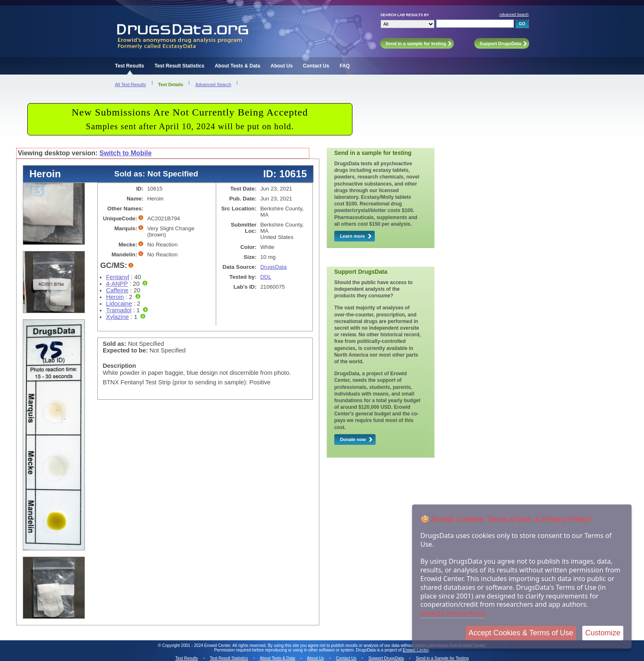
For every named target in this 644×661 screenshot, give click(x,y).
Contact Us (316, 66)
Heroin (115, 297)
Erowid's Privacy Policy (453, 613)
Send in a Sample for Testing (442, 658)
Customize (603, 633)
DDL (266, 277)
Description (119, 366)
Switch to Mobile (125, 153)
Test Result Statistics (179, 66)
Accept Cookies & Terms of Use (521, 633)
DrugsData (273, 267)
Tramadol (119, 310)
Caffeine (117, 290)
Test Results (130, 66)
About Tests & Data (237, 66)
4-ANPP (117, 284)
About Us (281, 66)
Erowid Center (416, 650)
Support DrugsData (386, 658)
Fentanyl (118, 277)
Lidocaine (119, 304)
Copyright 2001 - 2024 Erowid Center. (197, 645)
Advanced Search (514, 14)
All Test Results (131, 84)
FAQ (345, 66)
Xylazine (117, 317)
